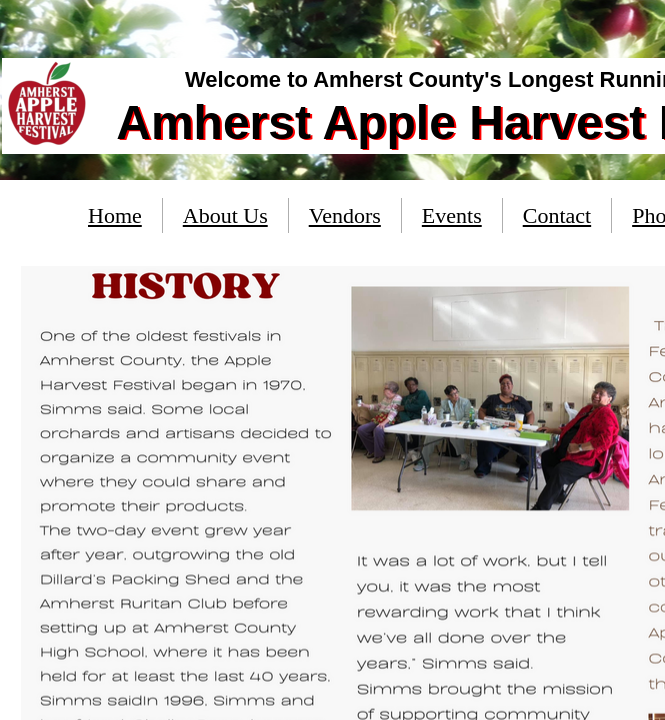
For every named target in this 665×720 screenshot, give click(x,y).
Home (115, 215)
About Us (225, 215)
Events (452, 215)
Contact (557, 215)
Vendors (345, 215)
